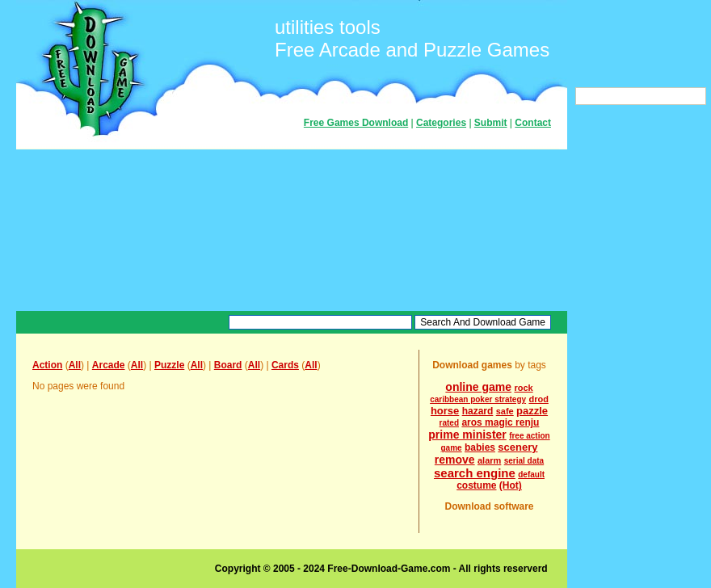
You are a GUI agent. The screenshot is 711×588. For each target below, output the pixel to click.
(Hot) (511, 485)
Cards (285, 365)
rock (523, 388)
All (75, 365)
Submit (491, 123)
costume (476, 485)
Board (228, 365)
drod (538, 399)
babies (480, 447)
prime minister (467, 435)
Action (47, 365)
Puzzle (169, 365)
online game (478, 387)
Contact (533, 123)
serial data (524, 461)
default (531, 475)
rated (449, 423)
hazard (478, 411)
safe (505, 411)
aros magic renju (500, 422)
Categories (441, 123)
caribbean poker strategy (478, 399)
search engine (475, 473)
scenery (517, 447)
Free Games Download (356, 123)
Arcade (109, 365)
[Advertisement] (292, 230)
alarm (489, 460)
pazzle (532, 411)
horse (445, 411)
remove (455, 460)
